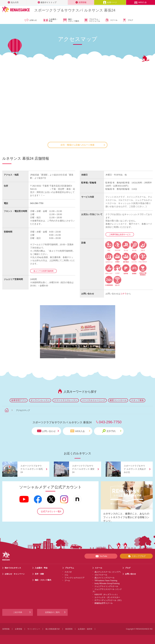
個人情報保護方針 (53, 629)
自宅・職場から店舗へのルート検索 (83, 145)
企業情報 (18, 629)
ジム (66, 575)
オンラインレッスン (40, 400)
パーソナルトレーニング (94, 400)
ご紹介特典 (18, 612)
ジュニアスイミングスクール (106, 586)
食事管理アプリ (19, 400)
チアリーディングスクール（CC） (108, 600)
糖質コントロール (118, 400)
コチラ (124, 294)
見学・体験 (39, 574)
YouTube (101, 556)
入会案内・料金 (51, 20)
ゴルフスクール (101, 575)
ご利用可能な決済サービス (120, 234)
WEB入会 (140, 2)
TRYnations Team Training (106, 581)
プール (67, 581)
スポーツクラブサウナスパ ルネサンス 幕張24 (75, 10)
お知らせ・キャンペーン (15, 574)
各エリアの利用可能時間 (43, 271)
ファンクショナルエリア (74, 578)
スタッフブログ (136, 556)
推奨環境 (69, 629)
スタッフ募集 (137, 400)
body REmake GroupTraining (107, 583)
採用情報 (81, 2)
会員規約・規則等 (85, 629)
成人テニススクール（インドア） (108, 572)
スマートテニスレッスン (66, 400)
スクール (111, 20)
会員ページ (110, 2)
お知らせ (30, 20)
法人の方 (13, 2)
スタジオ (68, 572)
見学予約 (112, 431)
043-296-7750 (37, 203)
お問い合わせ (48, 431)
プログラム (69, 568)
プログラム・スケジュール (92, 20)
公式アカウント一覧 (50, 511)
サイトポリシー (34, 629)
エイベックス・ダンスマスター (107, 597)
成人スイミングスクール (104, 578)
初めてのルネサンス (13, 568)
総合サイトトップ (47, 2)
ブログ (128, 20)
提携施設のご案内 (52, 612)
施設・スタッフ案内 (71, 20)
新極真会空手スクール (104, 603)
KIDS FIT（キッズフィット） (106, 595)
